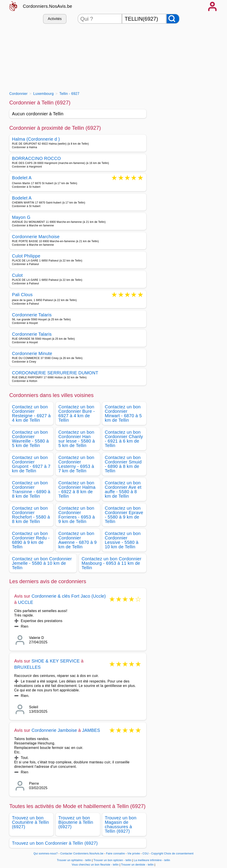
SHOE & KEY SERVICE (56, 661)
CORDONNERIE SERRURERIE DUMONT (55, 373)
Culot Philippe (26, 256)
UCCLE (26, 602)
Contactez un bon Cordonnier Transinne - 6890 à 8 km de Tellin (31, 489)
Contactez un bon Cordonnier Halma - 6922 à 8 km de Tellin (77, 489)
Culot (17, 275)
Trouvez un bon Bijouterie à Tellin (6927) (76, 822)
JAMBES (91, 730)
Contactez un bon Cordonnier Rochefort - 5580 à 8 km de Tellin (31, 515)
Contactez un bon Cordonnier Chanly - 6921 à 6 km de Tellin (124, 439)
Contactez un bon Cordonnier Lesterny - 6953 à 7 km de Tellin (76, 464)
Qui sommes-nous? (46, 854)
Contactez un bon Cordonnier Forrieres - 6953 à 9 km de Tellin (77, 515)
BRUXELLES (27, 667)
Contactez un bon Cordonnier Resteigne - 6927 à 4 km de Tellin (31, 413)
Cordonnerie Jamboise (54, 730)
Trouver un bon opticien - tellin (113, 860)
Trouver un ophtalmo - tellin (74, 860)
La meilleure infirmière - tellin (152, 860)
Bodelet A (22, 178)
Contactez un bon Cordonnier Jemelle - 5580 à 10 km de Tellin (42, 563)
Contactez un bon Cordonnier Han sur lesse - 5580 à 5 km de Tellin (77, 439)
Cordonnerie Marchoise (36, 237)
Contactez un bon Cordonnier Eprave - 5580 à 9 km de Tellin (124, 515)
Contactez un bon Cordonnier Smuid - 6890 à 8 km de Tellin (123, 464)
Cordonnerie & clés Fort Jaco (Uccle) (69, 596)
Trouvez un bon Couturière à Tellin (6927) (30, 822)
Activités (55, 19)
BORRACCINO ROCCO (36, 158)
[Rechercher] (173, 19)
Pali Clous (22, 295)
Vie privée (134, 854)
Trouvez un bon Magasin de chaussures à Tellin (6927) (121, 824)
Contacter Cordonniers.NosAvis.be (82, 854)
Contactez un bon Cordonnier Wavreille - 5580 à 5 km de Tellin (30, 439)
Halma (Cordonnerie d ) (36, 139)
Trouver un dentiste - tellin (137, 865)
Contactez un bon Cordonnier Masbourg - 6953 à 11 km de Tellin (112, 563)
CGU (146, 854)
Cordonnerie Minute (32, 353)
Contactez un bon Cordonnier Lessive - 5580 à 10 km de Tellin (123, 540)
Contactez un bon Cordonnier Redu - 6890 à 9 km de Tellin (31, 540)
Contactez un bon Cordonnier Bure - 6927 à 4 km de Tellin (76, 413)
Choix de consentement (179, 854)
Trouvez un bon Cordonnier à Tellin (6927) (55, 843)
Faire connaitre (115, 854)
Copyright (157, 854)
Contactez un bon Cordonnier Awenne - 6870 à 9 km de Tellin (77, 540)
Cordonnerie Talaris (32, 315)
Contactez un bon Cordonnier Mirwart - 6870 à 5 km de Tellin (123, 413)
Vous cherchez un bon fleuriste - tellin (95, 865)
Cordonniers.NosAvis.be (47, 6)
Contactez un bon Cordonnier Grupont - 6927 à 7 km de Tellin (31, 464)
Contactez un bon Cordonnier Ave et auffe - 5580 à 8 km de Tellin (123, 489)
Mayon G (21, 217)
